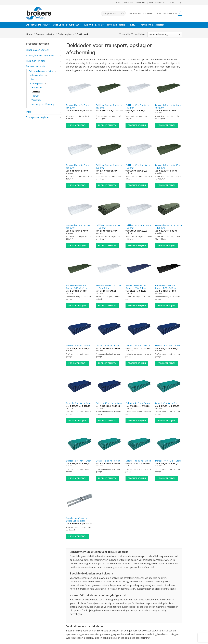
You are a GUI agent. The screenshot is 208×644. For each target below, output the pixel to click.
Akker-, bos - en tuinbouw (40, 55)
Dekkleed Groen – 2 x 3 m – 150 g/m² (109, 106)
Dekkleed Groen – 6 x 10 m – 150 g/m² (168, 166)
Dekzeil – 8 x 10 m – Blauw (79, 403)
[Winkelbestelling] (165, 34)
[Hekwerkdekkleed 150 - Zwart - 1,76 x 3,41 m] (169, 269)
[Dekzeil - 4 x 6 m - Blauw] (79, 329)
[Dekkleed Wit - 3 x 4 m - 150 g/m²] (139, 89)
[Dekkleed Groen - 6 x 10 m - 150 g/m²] (169, 149)
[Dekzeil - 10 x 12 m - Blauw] (109, 387)
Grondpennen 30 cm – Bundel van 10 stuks (76, 519)
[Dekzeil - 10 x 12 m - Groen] (169, 444)
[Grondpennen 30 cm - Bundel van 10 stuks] (79, 502)
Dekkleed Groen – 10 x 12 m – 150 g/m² (168, 227)
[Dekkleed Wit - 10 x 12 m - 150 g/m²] (139, 209)
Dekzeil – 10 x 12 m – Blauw (109, 403)
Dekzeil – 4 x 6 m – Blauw (78, 346)
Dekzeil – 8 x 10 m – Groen (138, 461)
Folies (31, 79)
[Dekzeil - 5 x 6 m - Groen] (169, 387)
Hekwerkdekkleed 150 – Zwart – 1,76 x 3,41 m (166, 287)
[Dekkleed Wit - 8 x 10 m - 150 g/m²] (79, 209)
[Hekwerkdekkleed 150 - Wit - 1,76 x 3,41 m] (109, 269)
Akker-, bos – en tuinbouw (67, 25)
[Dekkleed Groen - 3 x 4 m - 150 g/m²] (169, 89)
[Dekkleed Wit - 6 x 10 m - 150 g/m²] (139, 149)
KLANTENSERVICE (157, 3)
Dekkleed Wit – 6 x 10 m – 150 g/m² (138, 166)
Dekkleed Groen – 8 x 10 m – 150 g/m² (108, 227)
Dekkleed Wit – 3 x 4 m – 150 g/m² (137, 106)
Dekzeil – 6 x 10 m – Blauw (168, 346)
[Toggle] (61, 50)
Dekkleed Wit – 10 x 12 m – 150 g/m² (138, 227)
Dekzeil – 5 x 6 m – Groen (167, 403)
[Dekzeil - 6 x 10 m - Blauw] (169, 329)
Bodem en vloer (36, 75)
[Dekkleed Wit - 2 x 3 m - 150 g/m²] (79, 89)
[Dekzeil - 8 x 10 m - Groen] (139, 444)
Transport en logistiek (153, 25)
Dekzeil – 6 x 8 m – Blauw (138, 346)
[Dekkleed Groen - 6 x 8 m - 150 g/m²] (109, 149)
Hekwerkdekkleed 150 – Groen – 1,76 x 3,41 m (77, 287)
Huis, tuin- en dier (94, 25)
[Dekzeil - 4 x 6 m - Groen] (139, 387)
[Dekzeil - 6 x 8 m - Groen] (109, 444)
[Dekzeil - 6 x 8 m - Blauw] (139, 329)
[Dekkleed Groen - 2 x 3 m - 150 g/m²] (109, 89)
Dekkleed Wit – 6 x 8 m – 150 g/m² (78, 166)
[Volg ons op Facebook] (181, 3)
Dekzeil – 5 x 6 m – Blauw (108, 346)
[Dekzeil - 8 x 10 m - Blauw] (79, 387)
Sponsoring (141, 3)
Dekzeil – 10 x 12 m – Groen (168, 461)
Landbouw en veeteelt (38, 25)
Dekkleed (36, 92)
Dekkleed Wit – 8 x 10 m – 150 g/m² (78, 227)
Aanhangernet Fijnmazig (43, 104)
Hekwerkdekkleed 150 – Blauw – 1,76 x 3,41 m (137, 287)
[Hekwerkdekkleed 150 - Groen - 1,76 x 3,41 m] (79, 269)
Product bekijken (77, 125)
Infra (134, 25)
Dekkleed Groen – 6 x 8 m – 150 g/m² (109, 166)
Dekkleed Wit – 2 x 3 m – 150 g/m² (78, 106)
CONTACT (172, 3)
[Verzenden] (123, 13)
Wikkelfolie (36, 100)
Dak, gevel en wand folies (41, 71)
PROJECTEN (128, 3)
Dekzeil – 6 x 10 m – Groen (79, 461)
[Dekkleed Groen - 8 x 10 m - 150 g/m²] (109, 209)
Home (29, 34)
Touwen (35, 96)
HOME (118, 3)
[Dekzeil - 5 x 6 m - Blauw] (109, 329)
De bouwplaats (66, 34)
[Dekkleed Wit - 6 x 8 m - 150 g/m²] (79, 149)
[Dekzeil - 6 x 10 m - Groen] (79, 444)
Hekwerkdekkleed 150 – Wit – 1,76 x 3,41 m (109, 287)
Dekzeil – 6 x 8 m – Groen (108, 461)
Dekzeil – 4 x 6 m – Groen (138, 403)
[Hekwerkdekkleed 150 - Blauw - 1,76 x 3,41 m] (139, 269)
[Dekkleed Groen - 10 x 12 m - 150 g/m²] (169, 209)
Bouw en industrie (117, 25)
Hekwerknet (37, 87)
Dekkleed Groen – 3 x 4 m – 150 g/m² (168, 106)
